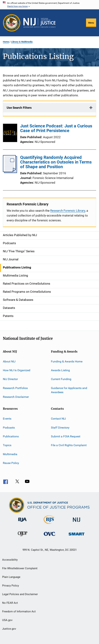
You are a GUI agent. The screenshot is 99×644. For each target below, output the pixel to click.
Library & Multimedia (22, 42)
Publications (11, 436)
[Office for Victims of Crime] (49, 536)
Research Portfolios (15, 388)
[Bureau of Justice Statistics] (49, 525)
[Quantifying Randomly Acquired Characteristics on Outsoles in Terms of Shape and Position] (10, 172)
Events (7, 419)
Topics (7, 445)
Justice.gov (9, 629)
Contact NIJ (58, 419)
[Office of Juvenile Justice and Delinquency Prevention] (22, 537)
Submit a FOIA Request (66, 436)
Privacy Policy (11, 586)
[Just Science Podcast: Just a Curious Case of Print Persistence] (10, 134)
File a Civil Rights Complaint (69, 445)
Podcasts (9, 427)
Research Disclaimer (16, 397)
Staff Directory (60, 427)
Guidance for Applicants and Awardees (69, 390)
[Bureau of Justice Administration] (22, 522)
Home (6, 42)
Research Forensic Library (68, 211)
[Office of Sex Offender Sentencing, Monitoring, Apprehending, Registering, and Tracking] (76, 536)
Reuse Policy (11, 463)
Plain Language (11, 577)
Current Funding (61, 379)
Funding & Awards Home (67, 361)
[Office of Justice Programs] (12, 23)
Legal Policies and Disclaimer (20, 594)
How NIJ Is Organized (17, 370)
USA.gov (7, 620)
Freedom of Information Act (19, 611)
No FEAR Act (10, 603)
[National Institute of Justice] (76, 522)
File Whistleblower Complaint (20, 568)
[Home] (39, 23)
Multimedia (10, 454)
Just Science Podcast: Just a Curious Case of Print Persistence (56, 128)
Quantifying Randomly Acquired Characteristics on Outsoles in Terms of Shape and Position (56, 162)
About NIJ (9, 361)
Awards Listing (60, 370)
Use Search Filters (19, 108)
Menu (91, 23)
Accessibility (10, 560)
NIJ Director (10, 379)
